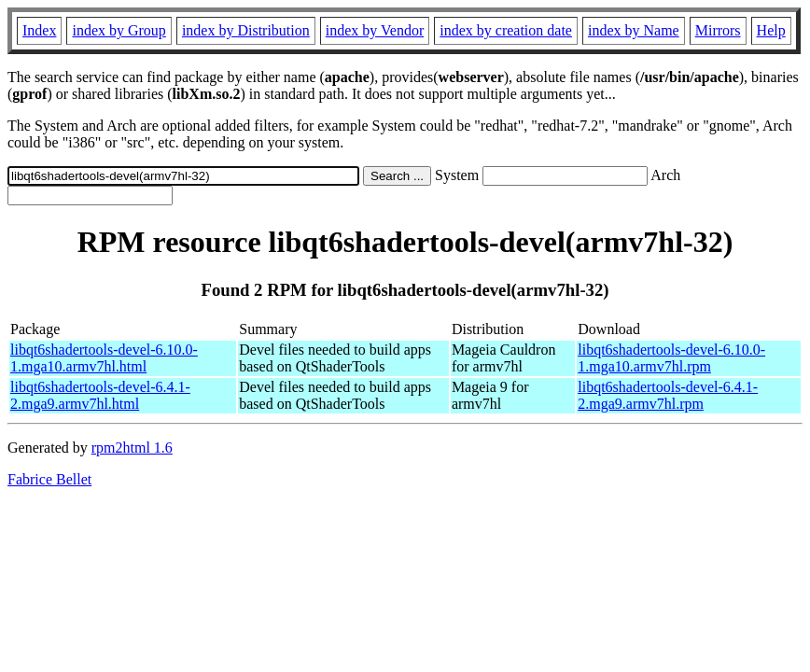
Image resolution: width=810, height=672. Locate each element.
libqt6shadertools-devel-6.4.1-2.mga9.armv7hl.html (100, 395)
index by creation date (506, 30)
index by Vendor (375, 30)
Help (771, 30)
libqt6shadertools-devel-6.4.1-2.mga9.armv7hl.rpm (668, 395)
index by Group (119, 30)
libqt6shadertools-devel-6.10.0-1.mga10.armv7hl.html (104, 358)
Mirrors (718, 30)
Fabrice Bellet (49, 479)
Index (39, 30)
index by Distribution (246, 30)
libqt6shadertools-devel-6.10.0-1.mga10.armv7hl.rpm (671, 358)
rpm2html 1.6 (132, 448)
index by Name (634, 30)
